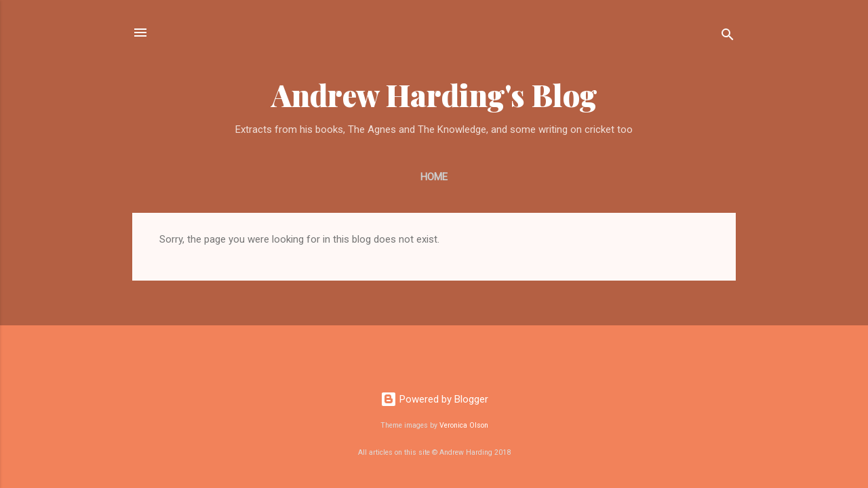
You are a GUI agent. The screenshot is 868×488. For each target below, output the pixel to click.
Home (434, 177)
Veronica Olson (464, 425)
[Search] (728, 37)
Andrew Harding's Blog (434, 95)
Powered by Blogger (434, 399)
